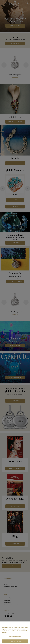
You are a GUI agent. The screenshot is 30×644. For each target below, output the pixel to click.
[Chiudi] (28, 625)
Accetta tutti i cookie (15, 642)
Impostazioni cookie (15, 638)
